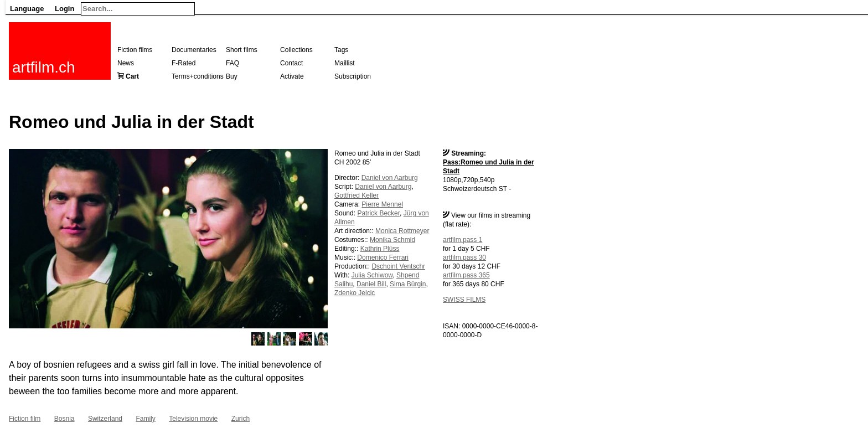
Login (64, 9)
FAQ (232, 63)
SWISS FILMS (464, 300)
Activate (292, 76)
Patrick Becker (378, 213)
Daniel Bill (371, 284)
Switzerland (105, 419)
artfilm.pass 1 (463, 240)
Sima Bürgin (408, 284)
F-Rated (184, 63)
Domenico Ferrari (383, 257)
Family (145, 419)
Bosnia (64, 419)
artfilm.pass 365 (466, 275)
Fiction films (135, 50)
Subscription (353, 76)
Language (27, 9)
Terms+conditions (198, 76)
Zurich (241, 419)
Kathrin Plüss (380, 249)
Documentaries (194, 50)
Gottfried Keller (356, 195)
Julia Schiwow (372, 275)
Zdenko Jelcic (355, 293)
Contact (291, 63)
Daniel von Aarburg (390, 178)
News (126, 63)
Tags (341, 50)
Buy (232, 76)
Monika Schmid (392, 240)
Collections (296, 50)
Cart (132, 76)
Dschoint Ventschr (398, 266)
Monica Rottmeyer (402, 231)
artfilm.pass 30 (464, 257)
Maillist (345, 63)
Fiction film (25, 419)
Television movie (193, 419)
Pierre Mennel (382, 204)
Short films (242, 50)
